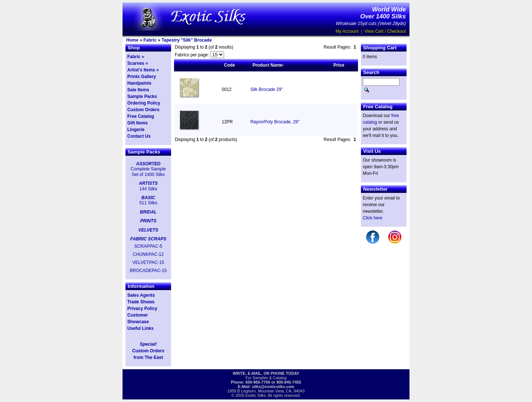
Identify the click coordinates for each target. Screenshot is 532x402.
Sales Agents (141, 295)
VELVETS (148, 230)
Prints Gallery (142, 77)
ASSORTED (148, 164)
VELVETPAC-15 (148, 262)
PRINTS (148, 221)
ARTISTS (148, 183)
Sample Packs (142, 96)
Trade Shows (141, 302)
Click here (373, 218)
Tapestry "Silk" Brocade (187, 40)
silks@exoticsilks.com (273, 387)
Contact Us (139, 136)
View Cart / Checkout (385, 31)
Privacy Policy (142, 308)
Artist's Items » (143, 70)
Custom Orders (143, 110)
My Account (347, 31)
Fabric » (136, 57)
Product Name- (268, 65)
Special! (148, 344)
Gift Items (137, 123)
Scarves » (138, 63)
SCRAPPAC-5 (148, 246)
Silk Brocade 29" (266, 89)
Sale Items (138, 90)
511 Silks (148, 203)
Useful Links (140, 328)
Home (132, 40)
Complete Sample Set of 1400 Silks (148, 172)
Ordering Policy (144, 103)
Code (230, 65)
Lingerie (136, 130)
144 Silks (148, 189)
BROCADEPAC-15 (148, 271)
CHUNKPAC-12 (148, 254)
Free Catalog (141, 116)
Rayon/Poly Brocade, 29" (275, 122)
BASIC (148, 198)
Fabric (150, 40)
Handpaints (139, 83)
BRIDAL (148, 212)
